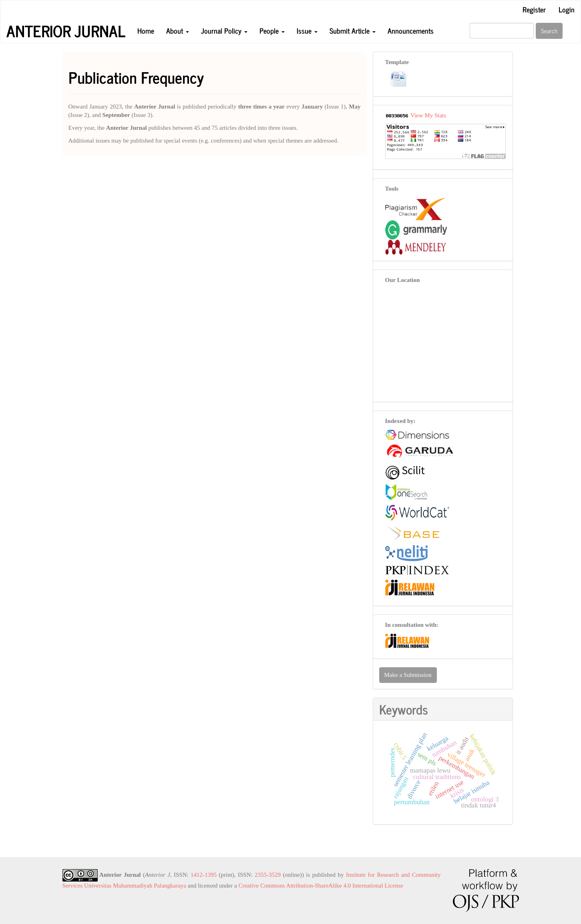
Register (534, 9)
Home (146, 30)
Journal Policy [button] (224, 30)
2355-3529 (268, 875)
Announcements (411, 30)
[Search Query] (502, 31)
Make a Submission (408, 675)
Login (567, 9)
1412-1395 (204, 875)
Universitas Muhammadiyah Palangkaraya (135, 886)
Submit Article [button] (353, 30)
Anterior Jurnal (66, 31)
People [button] (272, 30)
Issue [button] (307, 30)
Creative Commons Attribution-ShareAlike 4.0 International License (321, 886)
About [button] (178, 30)
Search (549, 31)
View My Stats (428, 115)
